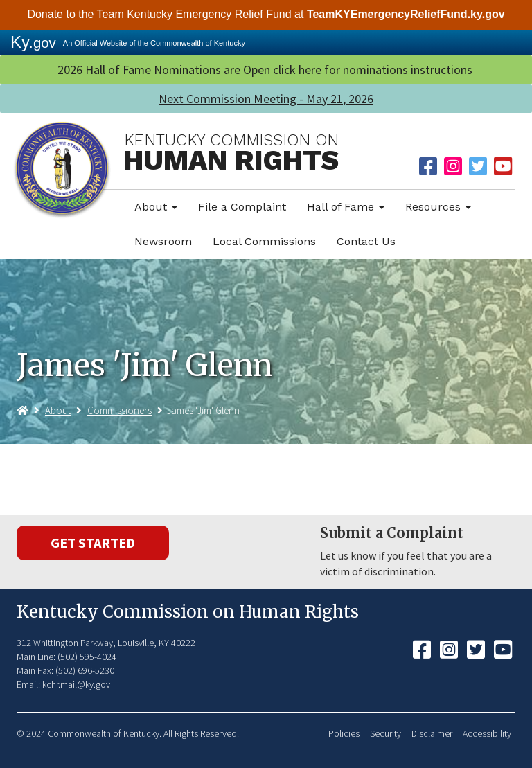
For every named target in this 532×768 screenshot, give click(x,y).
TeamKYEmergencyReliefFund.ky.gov (406, 14)
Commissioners (119, 410)
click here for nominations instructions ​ (374, 70)
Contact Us (366, 241)
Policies (344, 734)
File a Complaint (242, 207)
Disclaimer (432, 734)
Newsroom (163, 241)
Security (385, 734)
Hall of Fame (346, 207)
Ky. (33, 42)
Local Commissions (264, 241)
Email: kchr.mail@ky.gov (63, 684)
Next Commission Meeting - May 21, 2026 (266, 99)
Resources (438, 207)
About (156, 207)
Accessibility (487, 734)
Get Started (93, 543)
